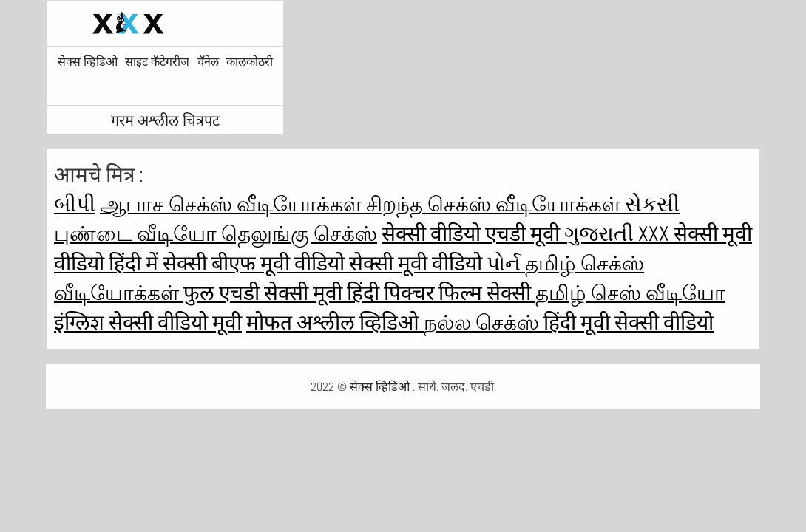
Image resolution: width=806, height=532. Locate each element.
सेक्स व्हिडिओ (88, 62)
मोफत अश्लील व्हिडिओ (335, 323)
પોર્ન (506, 263)
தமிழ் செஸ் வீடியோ (630, 293)
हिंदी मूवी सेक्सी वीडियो (629, 323)
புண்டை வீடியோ (138, 234)
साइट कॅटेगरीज (157, 62)
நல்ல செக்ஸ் (484, 323)
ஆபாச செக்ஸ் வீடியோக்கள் (233, 204)
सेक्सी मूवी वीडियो (418, 263)
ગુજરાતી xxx (619, 234)
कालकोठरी (250, 62)
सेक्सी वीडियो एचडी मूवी (473, 234)
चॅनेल (208, 62)
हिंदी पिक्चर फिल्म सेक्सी (441, 293)
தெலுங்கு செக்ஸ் (299, 234)
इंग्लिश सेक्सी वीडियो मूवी (148, 323)
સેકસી (652, 204)
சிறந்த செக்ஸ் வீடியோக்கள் (495, 204)
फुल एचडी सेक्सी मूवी (265, 293)
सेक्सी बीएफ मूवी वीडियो (256, 263)
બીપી (75, 204)
